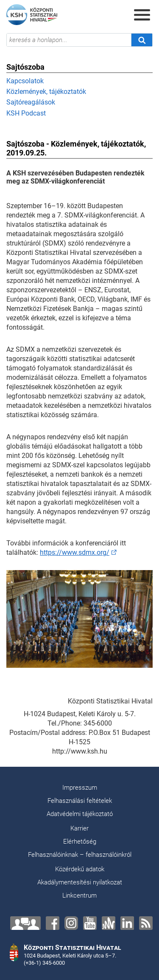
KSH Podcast (26, 113)
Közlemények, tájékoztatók (46, 92)
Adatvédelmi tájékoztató (80, 814)
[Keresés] (142, 40)
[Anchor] (109, 923)
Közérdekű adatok (80, 869)
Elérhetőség (80, 842)
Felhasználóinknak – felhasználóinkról (80, 855)
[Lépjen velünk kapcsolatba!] (25, 923)
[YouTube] (90, 923)
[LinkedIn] (127, 923)
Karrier (79, 828)
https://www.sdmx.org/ (75, 552)
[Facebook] (53, 923)
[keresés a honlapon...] (69, 40)
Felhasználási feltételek (80, 801)
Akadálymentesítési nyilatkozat (80, 882)
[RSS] (146, 923)
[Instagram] (71, 923)
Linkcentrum (79, 895)
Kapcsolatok (25, 81)
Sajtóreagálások (31, 102)
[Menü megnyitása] (142, 15)
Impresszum (80, 788)
